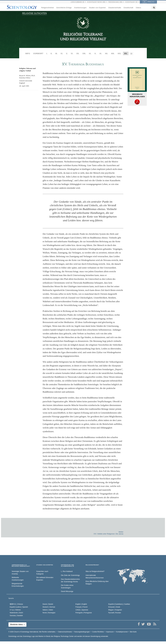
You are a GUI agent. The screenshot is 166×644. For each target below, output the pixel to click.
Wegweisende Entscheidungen (18, 585)
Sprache (11, 598)
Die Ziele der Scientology (70, 575)
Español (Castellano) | (119, 604)
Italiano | (48, 610)
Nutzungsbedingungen (82, 632)
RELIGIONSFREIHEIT (92, 565)
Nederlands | (16, 613)
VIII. (84, 53)
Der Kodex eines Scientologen (67, 586)
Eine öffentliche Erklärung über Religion (97, 583)
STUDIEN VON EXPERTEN (45, 565)
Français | (82, 607)
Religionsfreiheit (48, 8)
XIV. (119, 53)
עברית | (15, 610)
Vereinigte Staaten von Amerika (20, 573)
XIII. (113, 53)
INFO (28, 53)
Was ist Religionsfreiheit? (95, 571)
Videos (138, 8)
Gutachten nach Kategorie (42, 573)
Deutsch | (49, 607)
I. (47, 53)
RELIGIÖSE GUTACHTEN (34, 13)
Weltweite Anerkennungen (18, 579)
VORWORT (38, 53)
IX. (90, 53)
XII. (106, 53)
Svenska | (16, 616)
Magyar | (115, 610)
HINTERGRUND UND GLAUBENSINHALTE (68, 566)
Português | (84, 613)
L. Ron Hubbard (67, 571)
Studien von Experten (97, 8)
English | (81, 604)
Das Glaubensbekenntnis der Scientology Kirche (70, 580)
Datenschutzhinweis (65, 632)
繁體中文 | (16, 604)
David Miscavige (67, 591)
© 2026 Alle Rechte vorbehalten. (32, 632)
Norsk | (49, 613)
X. (95, 53)
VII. (78, 53)
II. (51, 53)
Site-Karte (133, 632)
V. (67, 53)
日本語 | (82, 610)
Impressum (110, 632)
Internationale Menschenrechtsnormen (95, 576)
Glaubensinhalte (115, 8)
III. (56, 53)
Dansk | (48, 604)
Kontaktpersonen (122, 632)
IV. (62, 53)
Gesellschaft (128, 8)
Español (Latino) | (19, 607)
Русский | (115, 613)
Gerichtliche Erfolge (64, 8)
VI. (72, 53)
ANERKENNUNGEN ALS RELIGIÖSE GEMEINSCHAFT (21, 566)
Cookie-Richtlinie (98, 632)
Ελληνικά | (114, 607)
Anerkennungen (80, 8)
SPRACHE (148, 2)
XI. (101, 53)
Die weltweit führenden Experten (45, 579)
